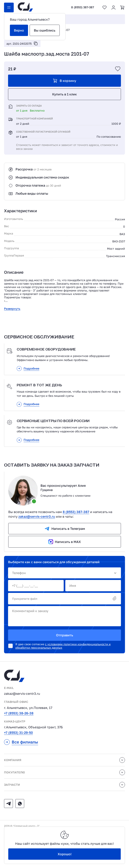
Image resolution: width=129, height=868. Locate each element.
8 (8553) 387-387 (83, 7)
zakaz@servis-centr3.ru (37, 516)
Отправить (65, 635)
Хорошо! (65, 854)
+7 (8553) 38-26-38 (19, 713)
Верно (19, 30)
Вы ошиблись (45, 30)
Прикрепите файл (64, 599)
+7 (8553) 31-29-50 (18, 733)
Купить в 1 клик (64, 94)
